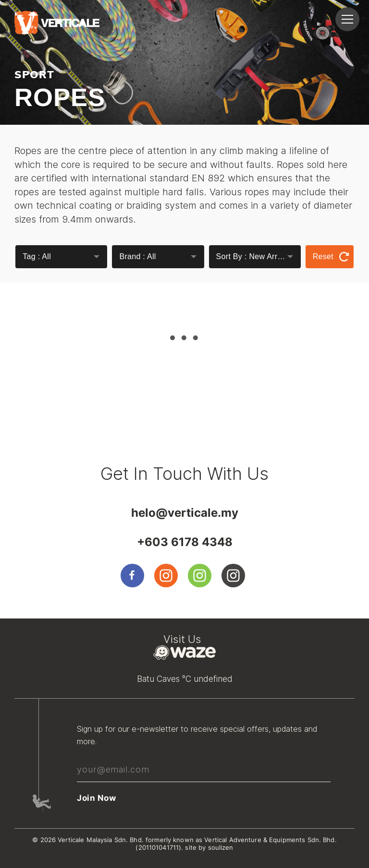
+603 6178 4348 (185, 542)
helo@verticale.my (185, 513)
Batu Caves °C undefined (185, 679)
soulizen (221, 847)
